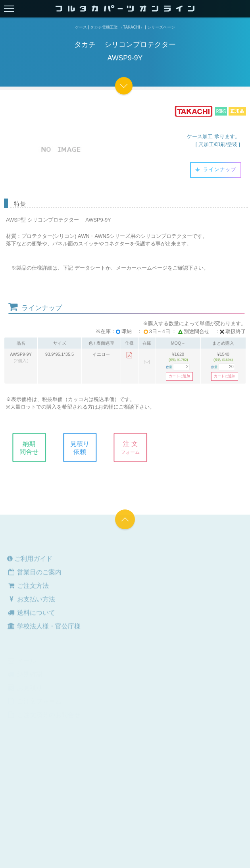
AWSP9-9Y (21, 354)
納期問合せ (34, 448)
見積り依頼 (84, 448)
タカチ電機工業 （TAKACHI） (117, 27)
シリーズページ (161, 27)
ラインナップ (216, 170)
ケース (81, 27)
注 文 (135, 448)
